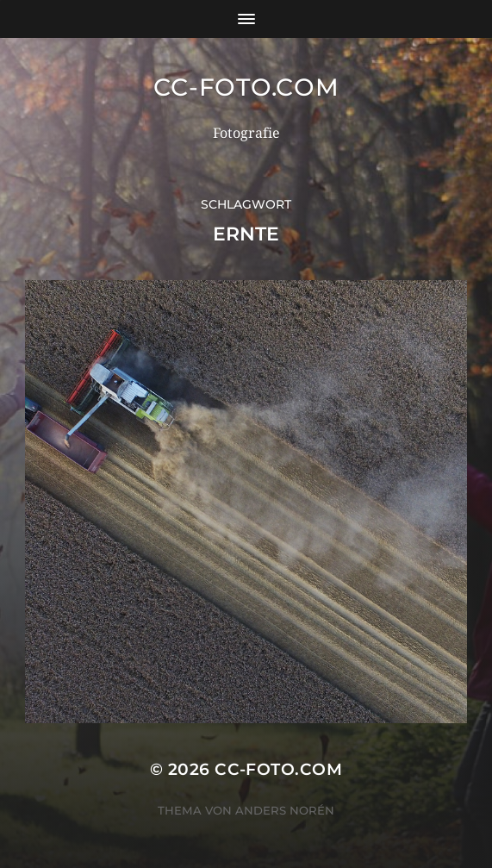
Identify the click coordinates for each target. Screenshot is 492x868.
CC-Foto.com (246, 87)
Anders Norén (285, 810)
